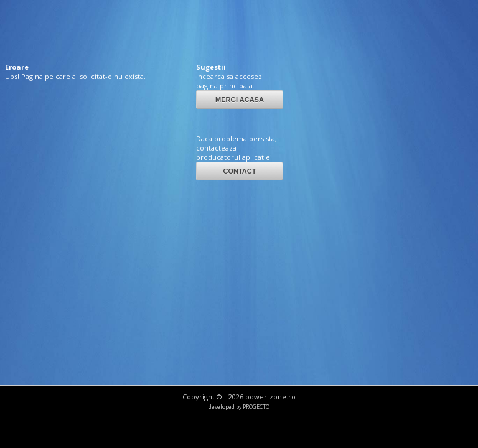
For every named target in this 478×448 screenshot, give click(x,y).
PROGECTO (256, 407)
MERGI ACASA (240, 100)
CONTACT (239, 171)
